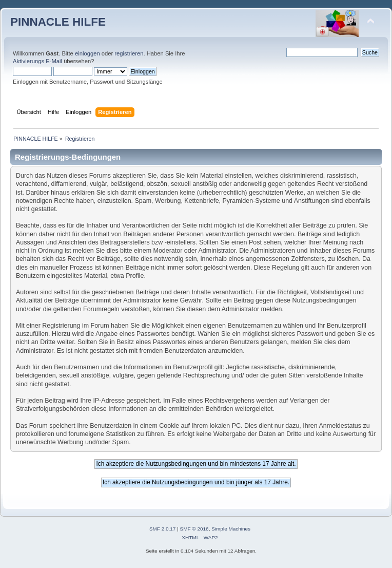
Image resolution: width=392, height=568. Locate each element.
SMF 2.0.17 (163, 529)
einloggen (87, 53)
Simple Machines (231, 529)
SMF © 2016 (194, 529)
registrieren (129, 53)
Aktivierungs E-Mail (37, 61)
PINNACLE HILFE (58, 22)
